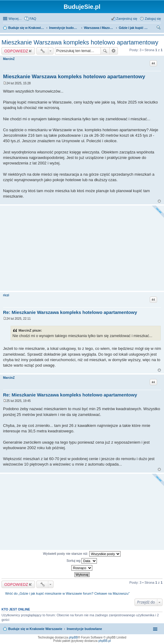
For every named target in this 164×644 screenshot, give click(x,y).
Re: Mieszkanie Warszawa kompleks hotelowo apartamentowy (70, 312)
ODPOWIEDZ (16, 51)
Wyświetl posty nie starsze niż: (82, 554)
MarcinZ (9, 59)
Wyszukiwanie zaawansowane (114, 51)
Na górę (159, 201)
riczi (6, 295)
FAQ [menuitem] (33, 19)
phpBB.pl (105, 641)
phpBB (73, 637)
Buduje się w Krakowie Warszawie (35, 629)
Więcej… (15, 19)
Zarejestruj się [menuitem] (127, 19)
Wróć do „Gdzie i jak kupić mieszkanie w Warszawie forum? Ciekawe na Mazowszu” (67, 593)
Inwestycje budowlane (84, 629)
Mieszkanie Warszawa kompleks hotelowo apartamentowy (80, 42)
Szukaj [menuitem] (159, 28)
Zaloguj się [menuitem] (153, 19)
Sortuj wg (82, 561)
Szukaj (105, 51)
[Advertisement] (82, 248)
